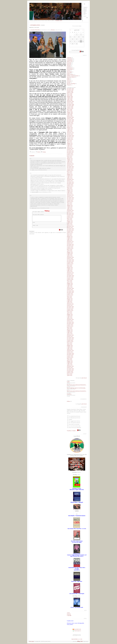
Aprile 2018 (69, 251)
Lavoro (68, 71)
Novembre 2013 (70, 182)
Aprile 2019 (69, 266)
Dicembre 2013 (70, 183)
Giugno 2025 (70, 362)
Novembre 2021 (70, 307)
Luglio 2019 (70, 270)
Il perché (69, 614)
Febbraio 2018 (70, 248)
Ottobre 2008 (70, 103)
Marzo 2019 (70, 265)
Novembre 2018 (70, 260)
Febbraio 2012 (70, 155)
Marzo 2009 (70, 109)
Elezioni (53, 30)
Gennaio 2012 (70, 154)
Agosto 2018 (70, 256)
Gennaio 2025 (70, 356)
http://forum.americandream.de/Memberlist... (77, 385)
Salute (68, 78)
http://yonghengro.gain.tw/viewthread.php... (76, 388)
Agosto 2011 (70, 147)
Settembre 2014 (70, 195)
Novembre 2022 (70, 322)
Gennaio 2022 (70, 309)
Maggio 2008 (70, 96)
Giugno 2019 (70, 269)
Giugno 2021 (70, 300)
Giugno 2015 (70, 207)
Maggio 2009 (70, 112)
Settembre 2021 (70, 304)
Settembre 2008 (70, 102)
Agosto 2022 (70, 318)
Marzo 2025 (70, 358)
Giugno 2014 (70, 191)
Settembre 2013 (70, 179)
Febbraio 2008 (70, 93)
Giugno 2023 (70, 331)
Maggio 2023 (70, 330)
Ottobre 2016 (70, 227)
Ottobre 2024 (70, 352)
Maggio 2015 (70, 205)
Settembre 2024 (70, 351)
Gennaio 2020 (70, 278)
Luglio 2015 (70, 208)
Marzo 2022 (70, 312)
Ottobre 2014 (70, 196)
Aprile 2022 (69, 313)
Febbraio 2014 (70, 186)
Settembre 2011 (70, 148)
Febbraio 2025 (70, 357)
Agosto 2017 (70, 240)
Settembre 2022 (70, 320)
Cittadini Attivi (59, 21)
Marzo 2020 (70, 281)
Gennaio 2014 (70, 185)
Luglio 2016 (70, 224)
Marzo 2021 (70, 296)
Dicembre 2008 (70, 106)
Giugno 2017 (70, 238)
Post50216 (69, 394)
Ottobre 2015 (70, 212)
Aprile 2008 (69, 95)
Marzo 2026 (70, 374)
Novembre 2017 (70, 244)
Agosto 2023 (70, 334)
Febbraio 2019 (70, 264)
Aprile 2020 (69, 282)
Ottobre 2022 (70, 321)
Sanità (68, 80)
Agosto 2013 (70, 178)
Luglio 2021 (70, 301)
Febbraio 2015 (70, 202)
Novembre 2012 (70, 167)
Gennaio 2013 (70, 169)
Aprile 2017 (69, 235)
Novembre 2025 (70, 369)
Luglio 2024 (70, 348)
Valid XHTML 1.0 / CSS (77, 639)
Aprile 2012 (69, 157)
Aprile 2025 (69, 360)
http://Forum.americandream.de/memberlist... (77, 391)
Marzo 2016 (70, 218)
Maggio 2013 (70, 174)
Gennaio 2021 (70, 294)
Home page (31, 641)
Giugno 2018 (70, 253)
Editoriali (69, 64)
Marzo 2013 (70, 172)
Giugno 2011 (70, 144)
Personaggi (69, 72)
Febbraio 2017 (70, 233)
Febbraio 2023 (70, 326)
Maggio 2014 (70, 190)
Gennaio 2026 (70, 371)
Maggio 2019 (70, 268)
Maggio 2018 (70, 252)
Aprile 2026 (69, 375)
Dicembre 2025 (70, 370)
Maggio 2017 (70, 237)
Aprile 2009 (69, 111)
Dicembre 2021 (70, 308)
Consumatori (70, 59)
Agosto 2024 (70, 349)
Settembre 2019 (70, 273)
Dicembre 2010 (70, 137)
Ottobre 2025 (70, 368)
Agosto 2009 (70, 116)
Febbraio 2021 (70, 295)
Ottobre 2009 (70, 119)
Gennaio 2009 (70, 107)
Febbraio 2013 (70, 170)
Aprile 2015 (69, 204)
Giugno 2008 (70, 98)
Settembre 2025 (70, 366)
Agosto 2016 (70, 225)
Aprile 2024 (69, 344)
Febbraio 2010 (70, 124)
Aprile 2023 (69, 329)
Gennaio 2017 (70, 231)
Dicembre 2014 (70, 199)
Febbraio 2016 (70, 217)
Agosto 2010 (70, 131)
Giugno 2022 (70, 316)
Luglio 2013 (70, 177)
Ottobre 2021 (70, 305)
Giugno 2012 (70, 160)
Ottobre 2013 (70, 181)
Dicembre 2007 (70, 90)
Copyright (69, 615)
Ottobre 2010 (70, 134)
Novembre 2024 (70, 353)
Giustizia (69, 67)
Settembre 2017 (70, 242)
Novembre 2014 (70, 198)
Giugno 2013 (70, 176)
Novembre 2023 (70, 338)
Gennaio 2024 (70, 340)
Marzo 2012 (70, 156)
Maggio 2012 (70, 159)
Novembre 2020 (70, 291)
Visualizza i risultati (71, 431)
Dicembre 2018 (70, 261)
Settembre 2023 (70, 335)
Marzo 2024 (70, 343)
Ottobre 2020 (70, 290)
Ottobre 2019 (70, 274)
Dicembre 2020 (70, 292)
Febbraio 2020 (70, 279)
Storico (38, 152)
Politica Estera (70, 74)
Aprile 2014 (69, 189)
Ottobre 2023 (70, 336)
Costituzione (70, 60)
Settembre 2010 (70, 133)
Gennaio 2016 (70, 216)
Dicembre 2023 (70, 339)
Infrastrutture (70, 69)
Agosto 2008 (70, 100)
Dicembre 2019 (70, 277)
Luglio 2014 (70, 192)
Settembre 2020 (70, 288)
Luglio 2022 (70, 317)
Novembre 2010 (70, 135)
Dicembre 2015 (70, 214)
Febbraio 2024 (70, 342)
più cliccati (84, 378)
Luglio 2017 (70, 239)
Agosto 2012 (70, 163)
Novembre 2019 (70, 275)
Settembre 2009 (70, 117)
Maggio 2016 (70, 221)
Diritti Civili (70, 61)
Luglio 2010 (70, 130)
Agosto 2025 (70, 365)
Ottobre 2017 (70, 243)
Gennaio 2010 (70, 122)
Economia (69, 63)
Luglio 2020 (70, 286)
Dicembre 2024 (70, 355)
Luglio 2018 (70, 255)
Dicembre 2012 (70, 168)
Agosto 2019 (70, 272)
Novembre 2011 (70, 151)
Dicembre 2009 (70, 121)
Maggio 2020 (70, 283)
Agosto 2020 (70, 287)
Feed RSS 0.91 (77, 629)
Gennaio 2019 (70, 262)
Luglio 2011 (70, 146)
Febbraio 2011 (70, 139)
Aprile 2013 (69, 173)
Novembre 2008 (70, 104)
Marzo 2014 (70, 187)
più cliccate (84, 404)
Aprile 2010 (69, 126)
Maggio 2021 (70, 299)
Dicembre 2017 (70, 246)
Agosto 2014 (70, 194)
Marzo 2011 (69, 141)
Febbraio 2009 (70, 108)
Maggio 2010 (70, 128)
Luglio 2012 (70, 161)
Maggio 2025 (70, 361)
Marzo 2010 (70, 125)
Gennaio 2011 (70, 138)
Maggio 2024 (70, 345)
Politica (69, 73)
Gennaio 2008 (70, 91)
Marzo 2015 (70, 203)
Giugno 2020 (70, 285)
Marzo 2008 (70, 94)
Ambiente (69, 58)
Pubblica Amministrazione (73, 76)
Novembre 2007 (70, 89)
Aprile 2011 (69, 142)
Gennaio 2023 (70, 325)
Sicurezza (69, 81)
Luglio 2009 (70, 115)
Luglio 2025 (70, 364)
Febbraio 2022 (70, 310)
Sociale (68, 82)
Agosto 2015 (70, 209)
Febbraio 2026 (70, 373)
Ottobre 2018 (70, 259)
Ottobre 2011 (70, 150)
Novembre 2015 (70, 213)
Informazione (70, 68)
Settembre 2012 (70, 164)
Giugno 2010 (70, 129)
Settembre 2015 (70, 211)
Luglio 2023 (70, 332)
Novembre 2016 (70, 229)
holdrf (68, 382)
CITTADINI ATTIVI (35, 25)
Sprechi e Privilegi (71, 84)
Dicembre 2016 (70, 230)
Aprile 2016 (69, 220)
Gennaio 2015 (70, 200)
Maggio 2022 (70, 314)
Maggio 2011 (70, 143)
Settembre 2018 (70, 257)
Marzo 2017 (70, 234)
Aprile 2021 (69, 297)
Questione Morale (71, 77)
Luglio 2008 (70, 99)
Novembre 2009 (70, 120)
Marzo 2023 (70, 327)
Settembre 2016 (70, 226)
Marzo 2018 (70, 250)
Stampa (43, 152)
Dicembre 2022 (70, 323)
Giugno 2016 (70, 222)
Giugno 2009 (70, 113)
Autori (68, 613)
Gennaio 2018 (70, 247)
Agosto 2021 (70, 303)
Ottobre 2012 (70, 165)
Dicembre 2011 (70, 152)
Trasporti (69, 85)
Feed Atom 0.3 (77, 631)
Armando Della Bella (35, 30)
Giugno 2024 (70, 347)
